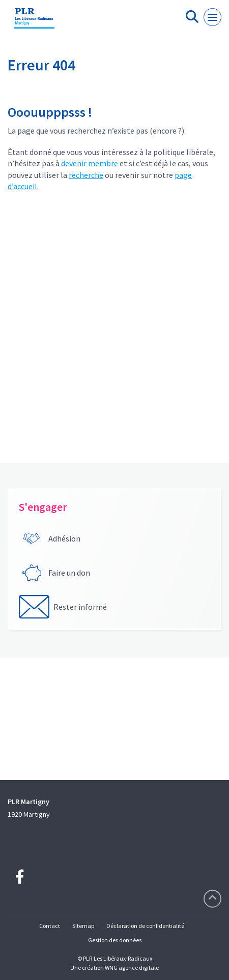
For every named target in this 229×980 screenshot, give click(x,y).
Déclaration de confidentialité (145, 926)
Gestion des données (115, 940)
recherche (86, 175)
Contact (50, 926)
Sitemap (83, 926)
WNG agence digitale (132, 968)
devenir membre (90, 163)
